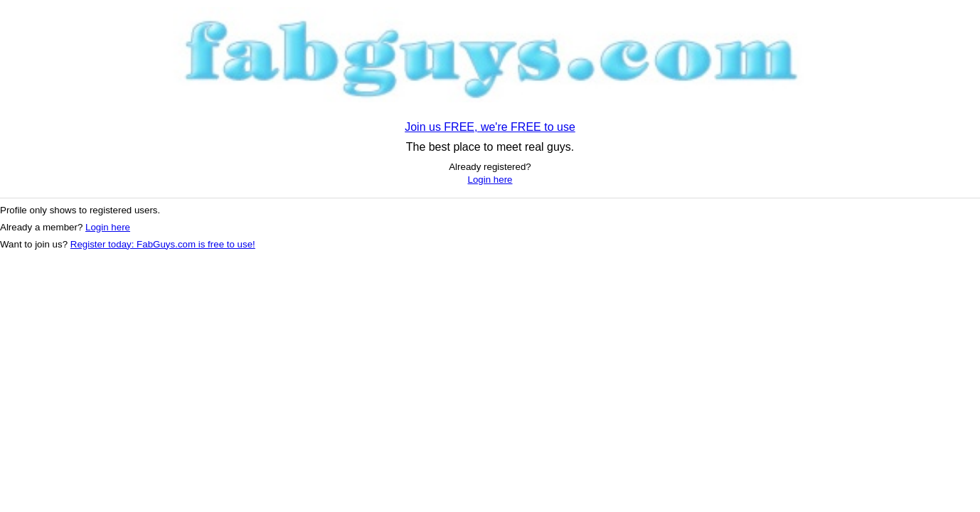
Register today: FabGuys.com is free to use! (163, 244)
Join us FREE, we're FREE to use (490, 127)
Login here (490, 180)
